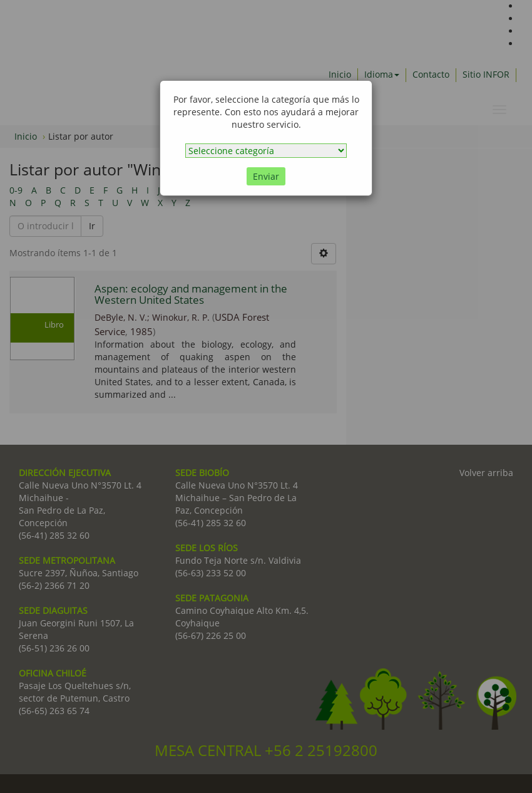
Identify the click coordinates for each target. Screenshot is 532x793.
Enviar (266, 176)
